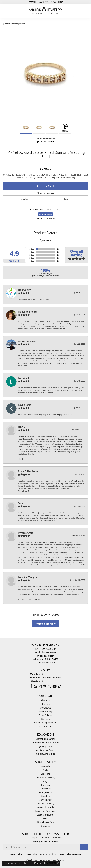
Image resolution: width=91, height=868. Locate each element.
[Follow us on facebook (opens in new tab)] (31, 686)
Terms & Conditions (49, 854)
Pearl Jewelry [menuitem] (45, 792)
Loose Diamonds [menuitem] (46, 807)
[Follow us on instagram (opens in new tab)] (40, 686)
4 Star (32, 252)
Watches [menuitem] (45, 796)
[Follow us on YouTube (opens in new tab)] (54, 686)
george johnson (27, 341)
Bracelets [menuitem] (45, 774)
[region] (45, 76)
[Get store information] (45, 663)
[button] (32, 2)
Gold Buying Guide (45, 754)
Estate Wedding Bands (15, 24)
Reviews (45, 241)
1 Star (32, 261)
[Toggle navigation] (5, 11)
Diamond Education (45, 739)
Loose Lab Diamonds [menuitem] (45, 811)
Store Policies (45, 715)
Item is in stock (45, 214)
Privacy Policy (46, 711)
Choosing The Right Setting (45, 743)
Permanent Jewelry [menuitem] (45, 777)
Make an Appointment (45, 723)
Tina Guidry (24, 290)
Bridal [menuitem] (45, 770)
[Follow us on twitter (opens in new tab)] (49, 686)
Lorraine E (24, 378)
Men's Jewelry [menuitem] (45, 800)
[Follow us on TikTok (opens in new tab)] (60, 686)
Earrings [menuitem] (45, 785)
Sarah (21, 503)
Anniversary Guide (45, 750)
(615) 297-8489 (46, 142)
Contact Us (45, 708)
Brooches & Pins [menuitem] (45, 822)
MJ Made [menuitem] (46, 766)
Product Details (46, 233)
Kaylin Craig (25, 405)
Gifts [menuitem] (45, 818)
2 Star (32, 258)
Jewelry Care (46, 746)
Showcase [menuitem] (46, 826)
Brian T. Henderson (29, 471)
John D (22, 427)
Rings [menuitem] (45, 781)
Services (46, 719)
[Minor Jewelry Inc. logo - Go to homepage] (45, 11)
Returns (67, 199)
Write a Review (45, 624)
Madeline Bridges (28, 312)
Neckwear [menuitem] (45, 789)
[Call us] (45, 659)
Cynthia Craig (26, 533)
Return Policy (16, 854)
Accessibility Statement (70, 854)
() (57, 249)
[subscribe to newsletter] (84, 847)
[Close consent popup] (58, 863)
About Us (45, 700)
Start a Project (46, 726)
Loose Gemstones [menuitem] (45, 815)
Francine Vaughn (27, 577)
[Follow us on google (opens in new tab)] (35, 686)
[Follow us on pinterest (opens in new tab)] (45, 686)
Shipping (24, 199)
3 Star (32, 255)
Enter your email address (45, 842)
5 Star (32, 249)
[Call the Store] (46, 656)
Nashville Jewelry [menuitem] (45, 804)
